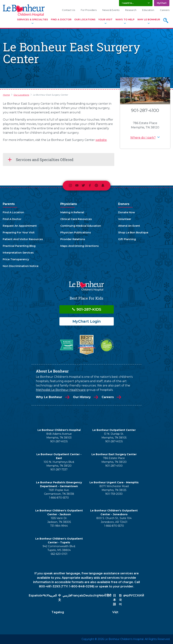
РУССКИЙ (136, 595)
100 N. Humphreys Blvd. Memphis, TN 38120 (59, 464)
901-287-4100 (145, 110)
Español (35, 595)
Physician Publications (76, 233)
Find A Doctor (61, 19)
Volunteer (125, 219)
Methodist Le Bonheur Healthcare (61, 390)
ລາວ (126, 595)
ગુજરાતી (101, 595)
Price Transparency (16, 259)
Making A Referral (72, 212)
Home (6, 95)
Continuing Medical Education (81, 226)
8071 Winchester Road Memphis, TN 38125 (114, 488)
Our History (82, 397)
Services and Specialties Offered (45, 160)
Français (77, 595)
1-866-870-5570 (59, 498)
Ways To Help (125, 19)
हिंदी (109, 595)
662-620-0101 (59, 554)
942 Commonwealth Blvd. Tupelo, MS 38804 (59, 548)
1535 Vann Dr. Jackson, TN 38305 (59, 520)
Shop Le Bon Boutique (133, 233)
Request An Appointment (20, 226)
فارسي (67, 595)
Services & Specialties (33, 19)
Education (148, 10)
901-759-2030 (114, 494)
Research (131, 10)
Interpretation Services (18, 253)
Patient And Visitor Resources (23, 239)
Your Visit (105, 19)
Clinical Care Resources (76, 219)
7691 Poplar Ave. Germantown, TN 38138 (59, 492)
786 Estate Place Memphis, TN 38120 (114, 460)
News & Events (111, 10)
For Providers (89, 10)
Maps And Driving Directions (80, 246)
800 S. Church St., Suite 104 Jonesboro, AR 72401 (114, 520)
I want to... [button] (128, 3)
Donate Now (127, 212)
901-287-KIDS (86, 309)
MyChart (162, 3)
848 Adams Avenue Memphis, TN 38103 (59, 436)
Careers (165, 10)
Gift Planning (127, 239)
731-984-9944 (59, 526)
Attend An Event (129, 226)
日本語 (114, 600)
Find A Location (13, 212)
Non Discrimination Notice (21, 266)
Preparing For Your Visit (19, 233)
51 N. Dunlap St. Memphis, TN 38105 (114, 436)
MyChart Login (87, 321)
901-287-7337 (59, 470)
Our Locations (85, 19)
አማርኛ (45, 595)
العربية (53, 595)
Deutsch (90, 595)
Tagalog (58, 612)
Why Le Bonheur (149, 19)
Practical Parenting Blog (19, 246)
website (101, 140)
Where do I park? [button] (143, 138)
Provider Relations (73, 239)
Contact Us (68, 10)
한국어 (120, 600)
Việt (115, 612)
